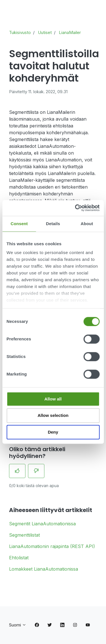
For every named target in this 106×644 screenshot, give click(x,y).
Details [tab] (53, 224)
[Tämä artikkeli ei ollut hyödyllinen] (36, 471)
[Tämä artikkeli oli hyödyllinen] (17, 471)
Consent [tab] (19, 224)
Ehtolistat (19, 558)
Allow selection (53, 416)
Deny (53, 432)
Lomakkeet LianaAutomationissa (44, 569)
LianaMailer (70, 32)
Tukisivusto (20, 32)
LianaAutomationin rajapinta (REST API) (52, 546)
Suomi (18, 625)
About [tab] (87, 224)
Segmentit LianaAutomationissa (42, 524)
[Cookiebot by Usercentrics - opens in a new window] (75, 208)
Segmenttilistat (24, 535)
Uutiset (45, 32)
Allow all (53, 399)
